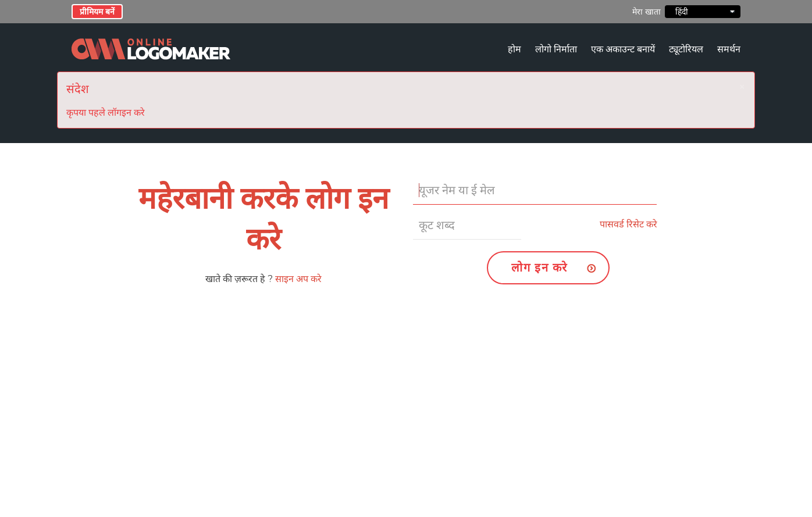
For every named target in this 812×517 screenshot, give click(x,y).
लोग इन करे (539, 268)
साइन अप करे (298, 279)
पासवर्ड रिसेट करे (628, 224)
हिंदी (703, 12)
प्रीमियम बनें (97, 12)
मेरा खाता (647, 12)
